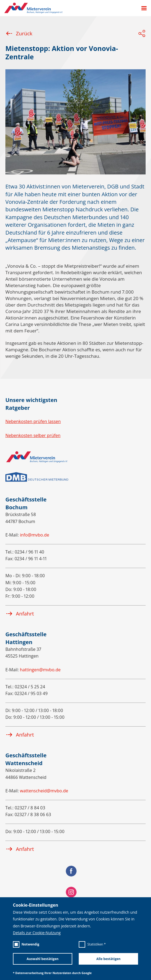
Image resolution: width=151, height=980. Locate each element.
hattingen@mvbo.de (40, 670)
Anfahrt (20, 614)
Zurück (19, 33)
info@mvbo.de (35, 535)
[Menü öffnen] (142, 8)
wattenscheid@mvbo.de (44, 791)
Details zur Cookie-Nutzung (37, 933)
